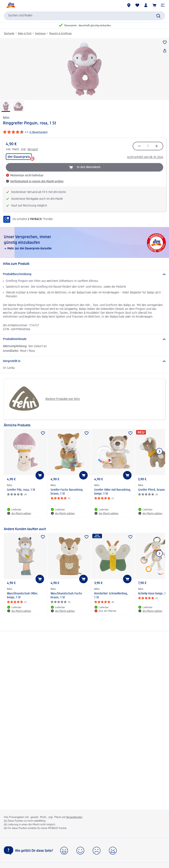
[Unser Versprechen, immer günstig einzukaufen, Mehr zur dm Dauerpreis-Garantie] (84, 242)
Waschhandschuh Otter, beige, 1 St (23, 596)
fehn (6, 118)
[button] (163, 5)
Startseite (9, 33)
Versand (33, 150)
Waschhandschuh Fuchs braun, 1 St (66, 596)
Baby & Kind (25, 33)
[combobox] (84, 16)
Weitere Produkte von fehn (43, 399)
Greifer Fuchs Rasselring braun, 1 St (67, 492)
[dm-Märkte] (129, 5)
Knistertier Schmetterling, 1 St (111, 596)
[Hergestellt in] (84, 361)
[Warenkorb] (154, 5)
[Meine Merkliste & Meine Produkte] (137, 5)
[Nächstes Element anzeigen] (159, 451)
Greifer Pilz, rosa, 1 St (21, 490)
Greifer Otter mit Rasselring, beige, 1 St (113, 492)
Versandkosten (74, 817)
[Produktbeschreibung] (84, 274)
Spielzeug (40, 33)
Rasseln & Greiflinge (60, 33)
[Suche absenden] (158, 16)
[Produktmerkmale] (84, 339)
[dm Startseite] (11, 5)
